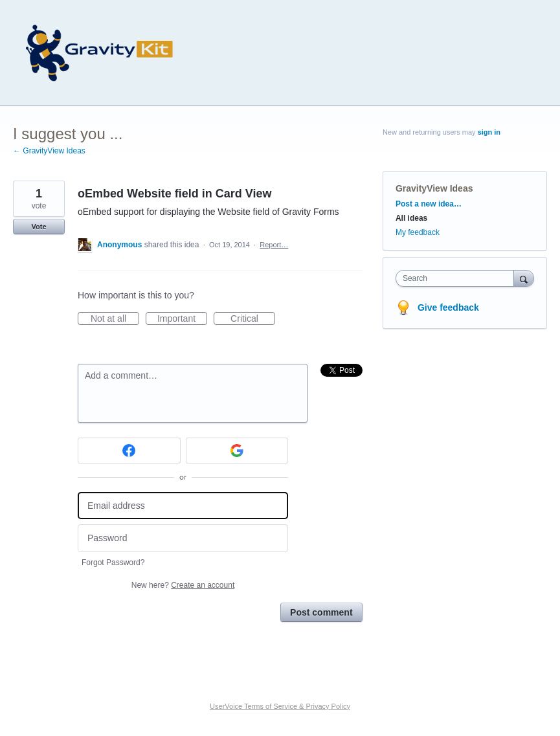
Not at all (115, 319)
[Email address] (183, 506)
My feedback (418, 232)
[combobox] (458, 278)
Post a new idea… (429, 204)
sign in (489, 132)
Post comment (321, 612)
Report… (274, 245)
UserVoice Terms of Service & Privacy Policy (280, 706)
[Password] (183, 538)
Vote (39, 227)
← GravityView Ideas (49, 151)
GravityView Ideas (434, 188)
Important (182, 319)
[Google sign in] (237, 451)
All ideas (411, 218)
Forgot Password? (113, 563)
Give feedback (448, 307)
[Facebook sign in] (129, 451)
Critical (253, 319)
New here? (183, 585)
